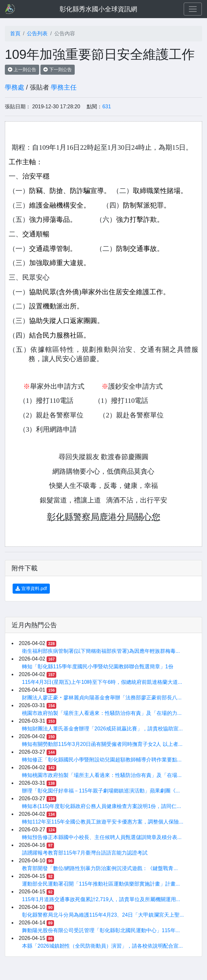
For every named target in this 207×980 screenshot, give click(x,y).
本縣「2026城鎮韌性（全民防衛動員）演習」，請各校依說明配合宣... (102, 946)
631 (107, 107)
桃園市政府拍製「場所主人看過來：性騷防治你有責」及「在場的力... (102, 713)
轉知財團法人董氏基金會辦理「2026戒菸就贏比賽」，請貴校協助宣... (102, 729)
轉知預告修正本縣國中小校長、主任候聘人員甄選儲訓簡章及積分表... (102, 837)
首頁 (15, 33)
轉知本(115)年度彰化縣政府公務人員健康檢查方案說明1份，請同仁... (102, 806)
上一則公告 (22, 70)
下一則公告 (58, 70)
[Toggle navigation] (193, 9)
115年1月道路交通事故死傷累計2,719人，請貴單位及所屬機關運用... (101, 899)
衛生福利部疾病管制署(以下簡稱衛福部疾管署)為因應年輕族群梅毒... (101, 651)
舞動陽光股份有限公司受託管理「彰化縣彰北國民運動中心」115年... (101, 930)
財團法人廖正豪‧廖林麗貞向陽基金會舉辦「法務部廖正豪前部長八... (102, 698)
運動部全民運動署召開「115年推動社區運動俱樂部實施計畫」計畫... (101, 884)
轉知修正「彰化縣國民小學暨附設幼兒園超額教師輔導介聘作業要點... (102, 760)
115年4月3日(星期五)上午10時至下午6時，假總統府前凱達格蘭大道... (102, 682)
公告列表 (37, 33)
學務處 (15, 87)
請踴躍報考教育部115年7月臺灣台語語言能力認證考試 (85, 853)
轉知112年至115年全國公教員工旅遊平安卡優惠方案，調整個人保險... (103, 822)
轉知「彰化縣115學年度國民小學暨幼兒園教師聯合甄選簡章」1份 (98, 667)
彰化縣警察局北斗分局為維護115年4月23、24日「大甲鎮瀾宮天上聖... (103, 915)
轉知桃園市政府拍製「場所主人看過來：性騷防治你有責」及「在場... (102, 775)
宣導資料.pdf (31, 588)
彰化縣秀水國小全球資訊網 (98, 9)
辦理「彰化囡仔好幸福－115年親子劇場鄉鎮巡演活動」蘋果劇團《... (101, 791)
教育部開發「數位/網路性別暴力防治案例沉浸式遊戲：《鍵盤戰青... (100, 868)
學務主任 (64, 87)
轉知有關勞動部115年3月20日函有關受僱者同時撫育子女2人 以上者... (102, 744)
